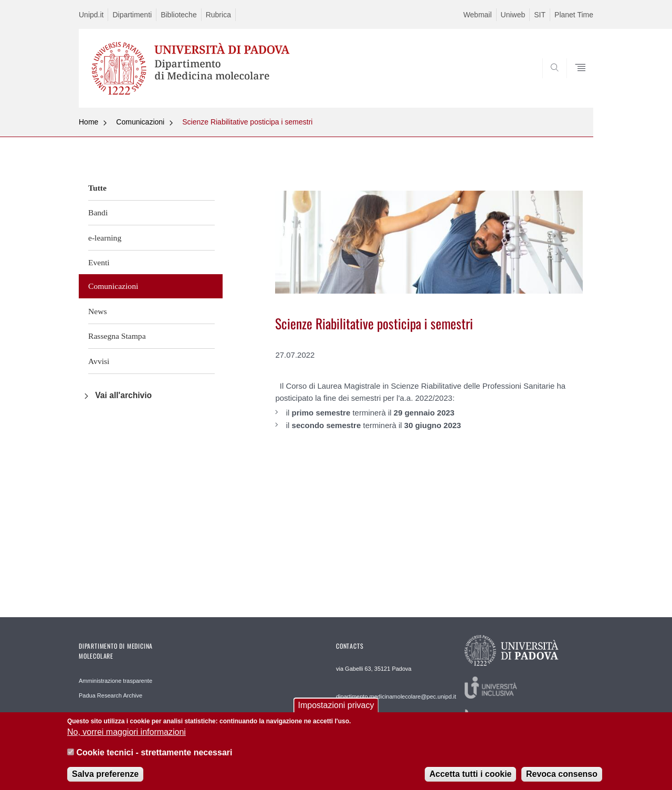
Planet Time (574, 15)
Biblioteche (179, 15)
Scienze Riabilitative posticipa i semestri (247, 122)
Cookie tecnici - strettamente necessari (154, 757)
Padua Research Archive (111, 695)
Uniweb (513, 15)
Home (88, 122)
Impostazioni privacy (336, 710)
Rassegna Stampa (117, 336)
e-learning (105, 238)
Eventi (99, 262)
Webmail (477, 15)
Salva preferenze (105, 779)
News (98, 311)
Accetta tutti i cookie (470, 779)
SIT (540, 15)
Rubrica (218, 15)
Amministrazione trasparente (115, 681)
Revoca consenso (562, 779)
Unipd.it (91, 15)
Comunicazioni (140, 122)
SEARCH (575, 82)
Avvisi (99, 361)
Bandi (98, 212)
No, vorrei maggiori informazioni (127, 737)
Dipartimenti (132, 15)
